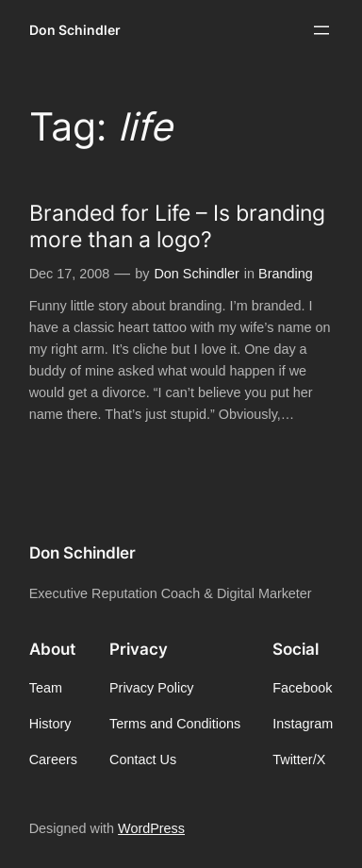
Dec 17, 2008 (70, 274)
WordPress (151, 828)
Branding (286, 274)
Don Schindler (75, 30)
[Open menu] (321, 30)
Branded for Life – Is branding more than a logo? (177, 225)
